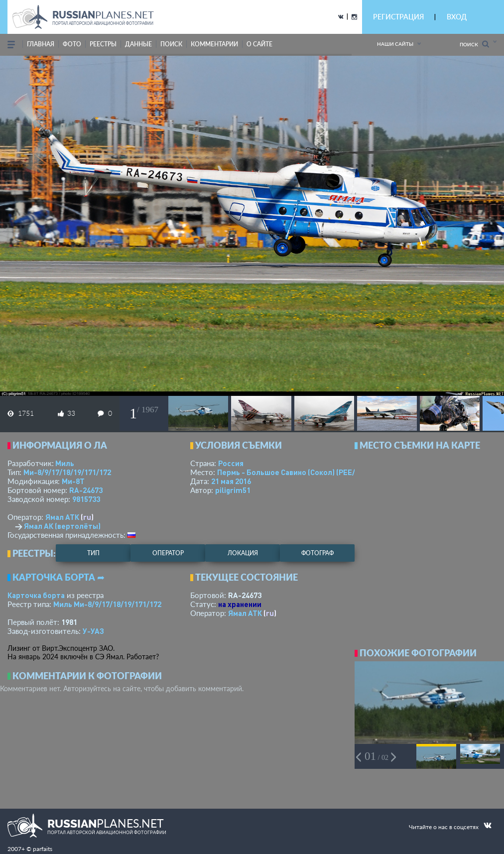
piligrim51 (233, 490)
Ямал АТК (62, 517)
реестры (103, 44)
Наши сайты (395, 44)
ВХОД (457, 17)
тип (93, 553)
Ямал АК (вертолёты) (62, 526)
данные (138, 44)
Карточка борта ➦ (59, 577)
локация (243, 553)
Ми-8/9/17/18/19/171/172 (67, 472)
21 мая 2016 (231, 481)
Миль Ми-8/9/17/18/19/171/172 (107, 604)
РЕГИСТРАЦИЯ (398, 17)
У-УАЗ (93, 631)
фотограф (317, 553)
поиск (171, 44)
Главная (41, 44)
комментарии (214, 44)
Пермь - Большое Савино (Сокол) (297, 472)
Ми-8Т (73, 481)
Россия (231, 463)
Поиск (474, 44)
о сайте (259, 44)
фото (72, 44)
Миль (65, 463)
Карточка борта (36, 595)
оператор (168, 553)
